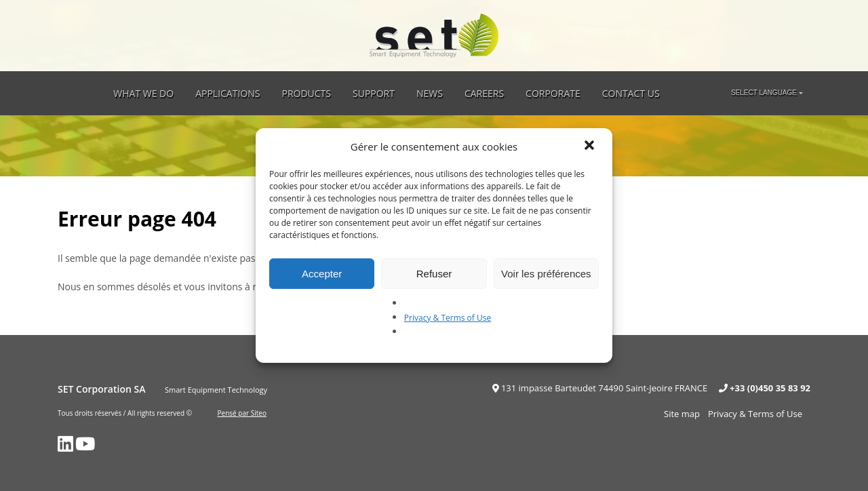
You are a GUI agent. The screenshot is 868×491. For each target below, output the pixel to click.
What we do (143, 93)
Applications (228, 93)
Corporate (553, 93)
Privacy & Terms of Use (448, 318)
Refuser (434, 274)
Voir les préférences (546, 274)
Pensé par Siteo (242, 413)
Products (306, 93)
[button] (591, 146)
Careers (484, 93)
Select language (764, 93)
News (430, 93)
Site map (682, 414)
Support (374, 93)
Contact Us (631, 93)
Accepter (322, 274)
